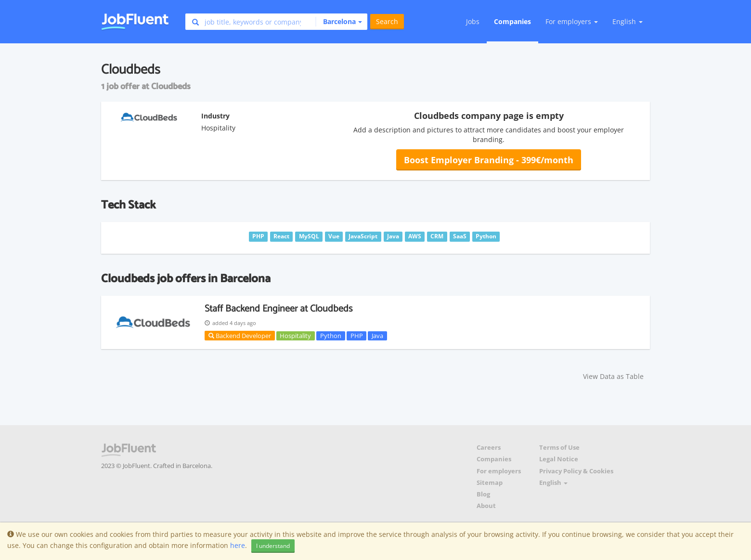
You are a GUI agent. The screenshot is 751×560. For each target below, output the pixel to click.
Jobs (473, 21)
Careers (489, 448)
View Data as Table (613, 376)
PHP (357, 336)
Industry (215, 116)
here (238, 545)
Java (377, 336)
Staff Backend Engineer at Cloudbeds (278, 309)
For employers (499, 471)
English (628, 21)
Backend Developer (240, 336)
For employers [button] (572, 21)
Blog (483, 494)
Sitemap (490, 483)
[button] (339, 22)
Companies (512, 21)
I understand (273, 546)
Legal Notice (559, 459)
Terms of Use (559, 448)
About (486, 506)
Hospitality (295, 336)
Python (331, 336)
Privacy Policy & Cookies (576, 471)
